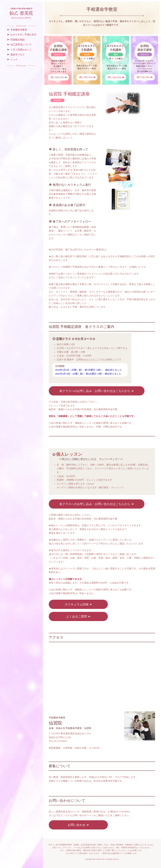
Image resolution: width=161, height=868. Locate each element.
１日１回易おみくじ (21, 50)
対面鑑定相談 (18, 40)
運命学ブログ (18, 55)
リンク (14, 60)
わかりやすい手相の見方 (23, 35)
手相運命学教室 (19, 30)
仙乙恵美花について (21, 45)
